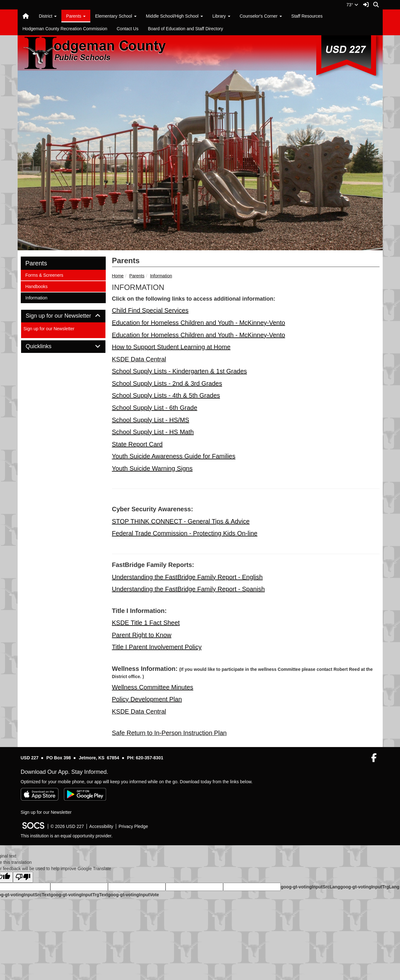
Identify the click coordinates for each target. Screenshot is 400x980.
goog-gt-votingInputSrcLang (310, 887)
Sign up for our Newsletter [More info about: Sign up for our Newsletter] (49, 329)
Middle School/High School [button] (175, 16)
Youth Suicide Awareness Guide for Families (174, 456)
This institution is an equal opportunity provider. (67, 836)
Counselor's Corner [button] (261, 16)
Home (118, 276)
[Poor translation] (23, 877)
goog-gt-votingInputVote (133, 895)
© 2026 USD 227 (67, 826)
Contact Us (128, 29)
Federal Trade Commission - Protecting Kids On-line (185, 533)
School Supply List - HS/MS (151, 420)
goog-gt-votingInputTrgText (79, 895)
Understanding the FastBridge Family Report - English (187, 577)
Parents (137, 276)
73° (352, 5)
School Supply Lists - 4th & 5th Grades (166, 395)
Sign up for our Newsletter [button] (63, 316)
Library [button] (221, 16)
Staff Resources (307, 16)
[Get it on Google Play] (85, 794)
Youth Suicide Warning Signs (152, 468)
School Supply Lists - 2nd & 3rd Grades (167, 383)
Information (161, 276)
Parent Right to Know (142, 635)
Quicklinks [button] (46, 346)
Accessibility (101, 826)
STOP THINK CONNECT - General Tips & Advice (181, 521)
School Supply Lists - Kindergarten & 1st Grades (180, 371)
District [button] (48, 16)
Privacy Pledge (133, 826)
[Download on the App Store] (40, 794)
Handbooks (37, 286)
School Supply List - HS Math (153, 432)
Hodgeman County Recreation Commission (65, 29)
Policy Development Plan (147, 699)
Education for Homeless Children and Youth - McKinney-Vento (199, 323)
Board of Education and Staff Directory (186, 29)
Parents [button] (76, 16)
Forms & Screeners (44, 275)
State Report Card (137, 444)
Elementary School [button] (116, 16)
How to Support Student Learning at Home (171, 347)
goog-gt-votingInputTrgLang (370, 887)
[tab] (63, 316)
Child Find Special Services (150, 310)
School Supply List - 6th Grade (155, 408)
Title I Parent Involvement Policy (157, 647)
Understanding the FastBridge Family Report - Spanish (189, 589)
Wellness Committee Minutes (153, 687)
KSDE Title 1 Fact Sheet (146, 623)
